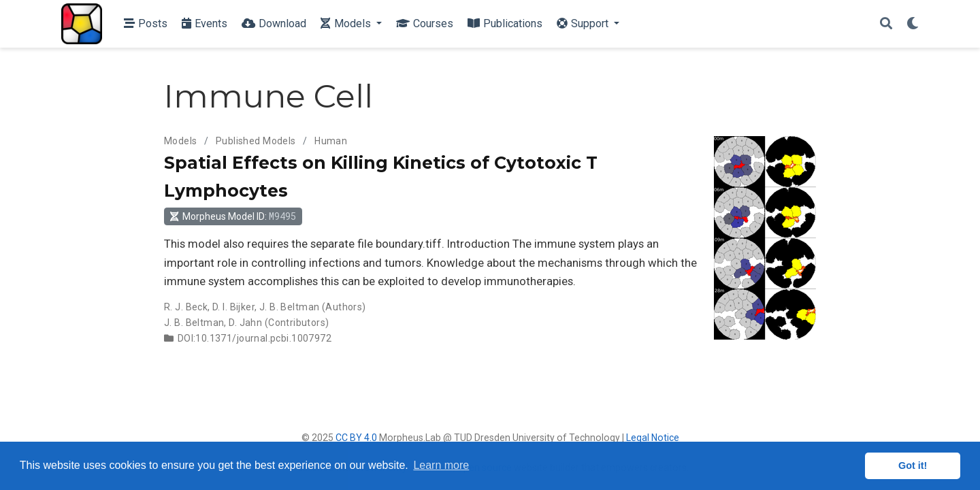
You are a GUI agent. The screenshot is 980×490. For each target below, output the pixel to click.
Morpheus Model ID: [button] (233, 216)
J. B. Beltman (289, 307)
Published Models (256, 141)
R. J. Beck (186, 307)
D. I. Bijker (233, 307)
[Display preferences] (913, 24)
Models (181, 141)
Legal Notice (653, 438)
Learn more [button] (441, 465)
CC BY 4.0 (356, 438)
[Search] (886, 24)
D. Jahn (245, 323)
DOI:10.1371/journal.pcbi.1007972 (255, 338)
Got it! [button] (913, 465)
